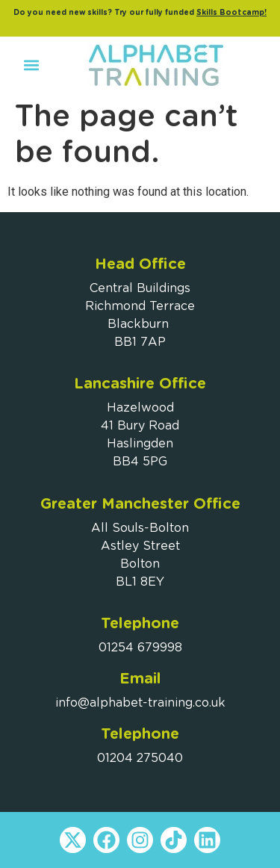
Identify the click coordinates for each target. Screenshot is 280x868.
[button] (31, 65)
